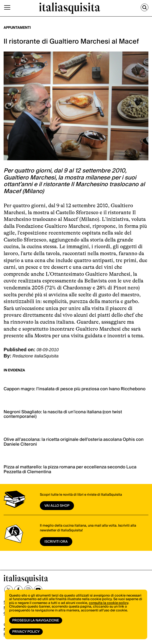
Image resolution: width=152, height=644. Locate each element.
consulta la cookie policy (109, 603)
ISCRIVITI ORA (56, 542)
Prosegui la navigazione (36, 621)
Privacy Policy (26, 632)
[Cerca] (145, 7)
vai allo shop (57, 506)
